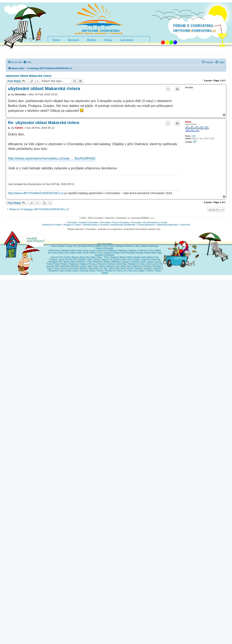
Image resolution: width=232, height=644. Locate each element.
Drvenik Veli (57, 257)
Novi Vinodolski (128, 253)
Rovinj (91, 246)
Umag (69, 246)
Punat (86, 253)
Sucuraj (50, 266)
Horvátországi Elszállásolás (123, 225)
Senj (67, 253)
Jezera (97, 259)
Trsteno (150, 271)
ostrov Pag (121, 264)
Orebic (142, 264)
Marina (107, 262)
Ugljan (142, 271)
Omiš (149, 264)
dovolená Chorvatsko (89, 222)
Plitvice (93, 253)
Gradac (136, 259)
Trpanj (158, 271)
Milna (73, 262)
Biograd (114, 257)
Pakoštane (132, 264)
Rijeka (73, 253)
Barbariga (154, 246)
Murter (66, 262)
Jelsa (90, 259)
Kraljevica (112, 251)
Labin (137, 246)
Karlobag (123, 251)
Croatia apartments (146, 225)
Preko (49, 264)
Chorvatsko (72, 222)
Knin (76, 259)
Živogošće (54, 271)
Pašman (111, 264)
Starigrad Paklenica (70, 266)
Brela (82, 257)
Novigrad (120, 246)
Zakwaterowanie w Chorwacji (95, 225)
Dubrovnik (156, 259)
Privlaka (147, 266)
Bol (88, 257)
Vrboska (108, 271)
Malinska (65, 251)
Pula (105, 246)
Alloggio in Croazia (72, 225)
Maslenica (98, 262)
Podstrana (73, 264)
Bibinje (123, 257)
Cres (151, 251)
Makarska (116, 262)
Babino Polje (153, 257)
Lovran (86, 251)
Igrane (117, 259)
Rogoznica (137, 266)
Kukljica (54, 259)
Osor (100, 253)
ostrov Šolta (73, 268)
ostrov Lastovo (147, 262)
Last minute (127, 40)
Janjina (105, 259)
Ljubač (125, 262)
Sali (129, 266)
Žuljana (105, 273)
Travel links (185, 225)
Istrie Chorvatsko (105, 244)
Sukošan (158, 268)
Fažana (144, 246)
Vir (115, 271)
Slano (102, 266)
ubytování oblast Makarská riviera (29, 76)
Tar (75, 246)
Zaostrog (84, 271)
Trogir (49, 268)
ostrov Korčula (65, 259)
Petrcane (101, 264)
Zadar (92, 271)
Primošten (157, 266)
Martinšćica (55, 251)
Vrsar (53, 246)
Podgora (83, 264)
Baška (158, 251)
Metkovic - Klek (84, 262)
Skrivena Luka (113, 266)
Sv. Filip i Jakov (107, 268)
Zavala (68, 271)
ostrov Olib (158, 264)
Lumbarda (134, 262)
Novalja (140, 253)
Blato (93, 257)
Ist (111, 259)
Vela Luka (133, 271)
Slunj (61, 253)
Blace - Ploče (103, 257)
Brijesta (75, 257)
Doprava (92, 40)
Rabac (98, 246)
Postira (64, 264)
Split (90, 266)
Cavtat (67, 257)
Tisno (63, 268)
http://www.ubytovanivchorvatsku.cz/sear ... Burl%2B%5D (52, 158)
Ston (57, 266)
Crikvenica (143, 251)
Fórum (56, 40)
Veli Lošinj (52, 253)
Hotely (108, 40)
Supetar (139, 268)
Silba (123, 266)
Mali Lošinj (76, 251)
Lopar (93, 251)
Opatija (107, 253)
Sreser (83, 266)
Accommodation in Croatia (155, 222)
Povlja (56, 264)
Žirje (62, 271)
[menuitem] (27, 62)
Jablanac (132, 251)
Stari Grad (120, 268)
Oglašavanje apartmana (167, 225)
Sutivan (130, 268)
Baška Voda (140, 257)
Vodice (100, 271)
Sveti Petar (94, 268)
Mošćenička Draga (153, 253)
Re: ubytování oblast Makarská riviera (44, 123)
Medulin (129, 246)
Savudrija (82, 246)
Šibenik (84, 268)
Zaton (76, 271)
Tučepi (57, 268)
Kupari (158, 262)
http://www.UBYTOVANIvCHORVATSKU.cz (36, 193)
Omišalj (116, 253)
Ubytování (73, 40)
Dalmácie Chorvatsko (105, 255)
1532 (194, 136)
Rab (80, 253)
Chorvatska (105, 222)
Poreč (111, 246)
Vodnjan (61, 246)
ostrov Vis (122, 271)
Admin (188, 122)
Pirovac (92, 264)
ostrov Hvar (126, 259)
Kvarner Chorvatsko (105, 248)
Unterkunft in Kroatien (52, 225)
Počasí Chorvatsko (121, 222)
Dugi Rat (145, 259)
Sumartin (148, 268)
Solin (96, 266)
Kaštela (83, 259)
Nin (60, 262)
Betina (130, 257)
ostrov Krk (102, 251)
